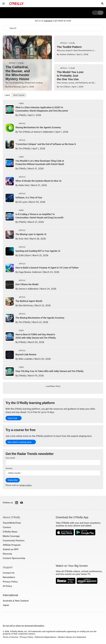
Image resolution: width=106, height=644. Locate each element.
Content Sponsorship (14, 558)
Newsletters (9, 577)
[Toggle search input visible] (102, 4)
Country (9, 468)
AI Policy (7, 586)
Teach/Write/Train (12, 523)
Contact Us (9, 573)
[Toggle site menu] (4, 4)
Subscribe (13, 480)
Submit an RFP (11, 549)
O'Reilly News (10, 532)
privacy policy (26, 485)
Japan (6, 605)
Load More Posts (53, 386)
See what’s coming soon (20, 442)
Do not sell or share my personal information (24, 626)
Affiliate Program (12, 545)
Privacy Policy (10, 582)
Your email (10, 458)
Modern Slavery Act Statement (72, 637)
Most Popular (19, 95)
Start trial (12, 418)
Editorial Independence (46, 637)
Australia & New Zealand (16, 601)
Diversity (7, 554)
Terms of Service (10, 637)
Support (8, 567)
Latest (7, 95)
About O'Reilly (11, 517)
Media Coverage (11, 536)
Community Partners (14, 541)
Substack (48, 21)
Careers (7, 527)
